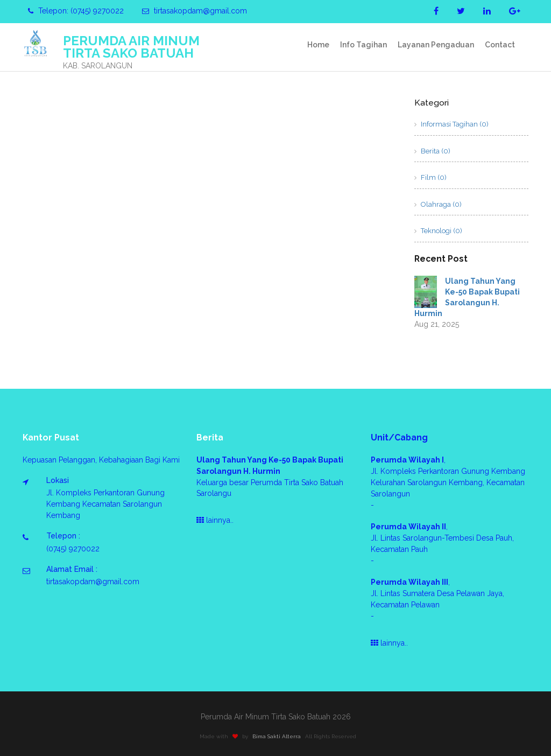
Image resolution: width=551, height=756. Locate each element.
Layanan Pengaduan (436, 45)
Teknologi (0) (438, 231)
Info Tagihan (363, 45)
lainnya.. (215, 520)
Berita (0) (432, 151)
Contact (500, 45)
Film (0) (430, 177)
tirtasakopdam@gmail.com (195, 11)
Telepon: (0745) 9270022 (76, 11)
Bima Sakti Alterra (279, 736)
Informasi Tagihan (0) (451, 124)
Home (318, 45)
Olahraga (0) (438, 204)
